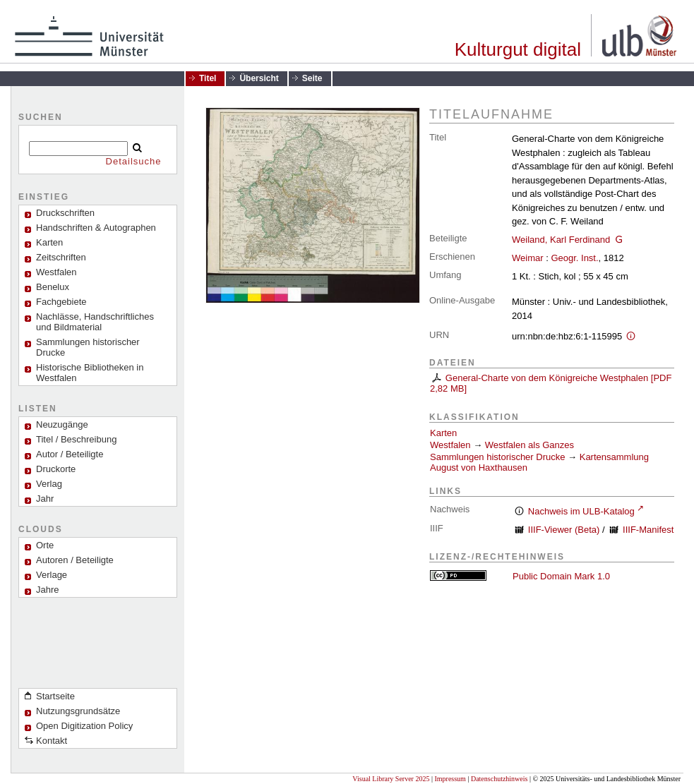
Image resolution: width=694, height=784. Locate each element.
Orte (45, 545)
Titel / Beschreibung (76, 439)
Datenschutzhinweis (499, 779)
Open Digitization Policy (84, 726)
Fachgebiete (61, 302)
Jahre (48, 590)
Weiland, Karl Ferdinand (561, 240)
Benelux (53, 287)
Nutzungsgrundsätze (78, 711)
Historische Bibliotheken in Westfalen (90, 373)
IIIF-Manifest (648, 530)
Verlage (52, 575)
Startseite (55, 696)
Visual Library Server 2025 (391, 779)
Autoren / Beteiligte (75, 560)
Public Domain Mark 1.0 (561, 576)
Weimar (528, 258)
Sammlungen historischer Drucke (88, 347)
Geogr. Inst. (574, 258)
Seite (312, 78)
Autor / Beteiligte (70, 454)
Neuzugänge (62, 424)
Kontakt (52, 741)
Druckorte (56, 469)
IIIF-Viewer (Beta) (564, 530)
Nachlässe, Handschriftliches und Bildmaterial (95, 322)
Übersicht (259, 78)
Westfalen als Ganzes (530, 445)
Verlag (49, 484)
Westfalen (56, 272)
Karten (443, 433)
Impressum (450, 779)
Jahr (45, 499)
